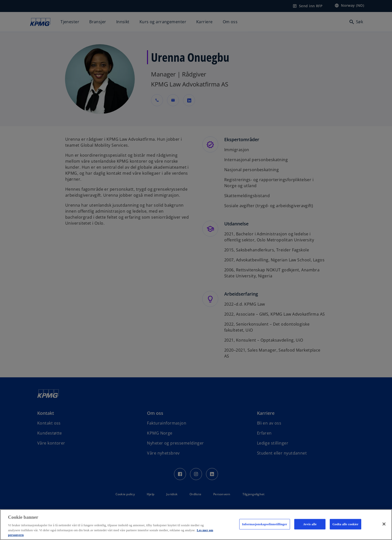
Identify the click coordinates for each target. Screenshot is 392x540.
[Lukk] (384, 524)
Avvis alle (310, 524)
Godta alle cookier (345, 524)
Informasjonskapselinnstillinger (265, 524)
